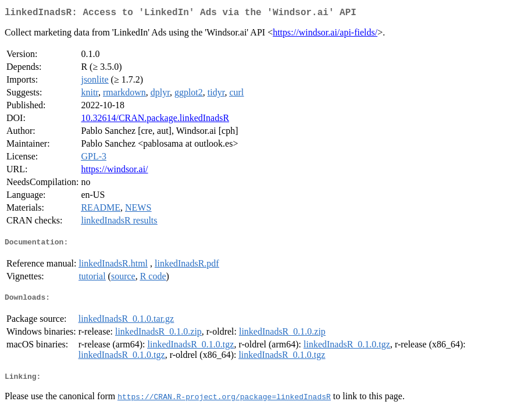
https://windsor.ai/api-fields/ (325, 35)
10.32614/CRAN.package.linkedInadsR (155, 120)
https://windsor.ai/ (114, 171)
